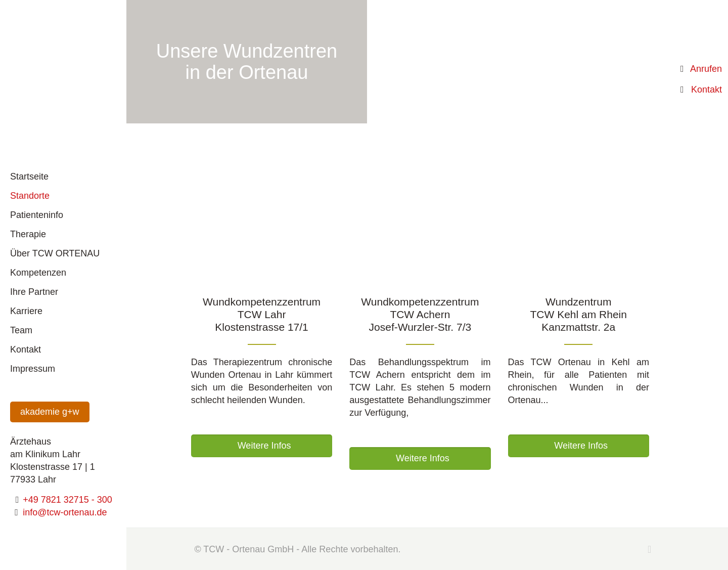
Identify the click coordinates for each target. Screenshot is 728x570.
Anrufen (706, 69)
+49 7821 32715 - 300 (67, 500)
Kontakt (707, 90)
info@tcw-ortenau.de (65, 512)
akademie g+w (50, 412)
